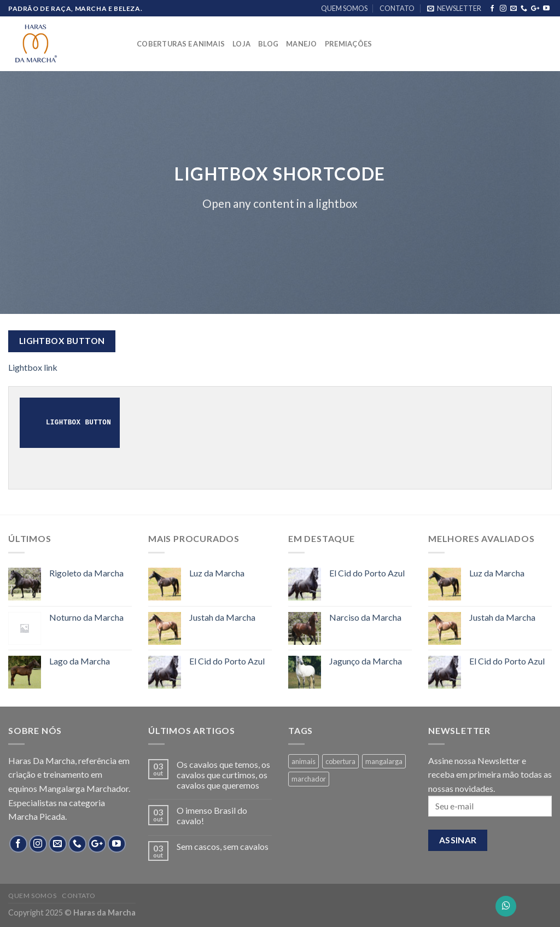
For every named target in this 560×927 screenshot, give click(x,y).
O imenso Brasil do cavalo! (212, 815)
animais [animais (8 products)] (304, 761)
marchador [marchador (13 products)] (309, 779)
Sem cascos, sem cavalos (223, 846)
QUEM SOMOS (344, 8)
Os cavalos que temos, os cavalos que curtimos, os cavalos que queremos (223, 775)
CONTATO (397, 8)
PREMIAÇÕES (349, 44)
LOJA (241, 44)
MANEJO (302, 44)
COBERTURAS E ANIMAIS (181, 44)
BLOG (268, 44)
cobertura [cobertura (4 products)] (340, 761)
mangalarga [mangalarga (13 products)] (384, 761)
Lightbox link (33, 367)
